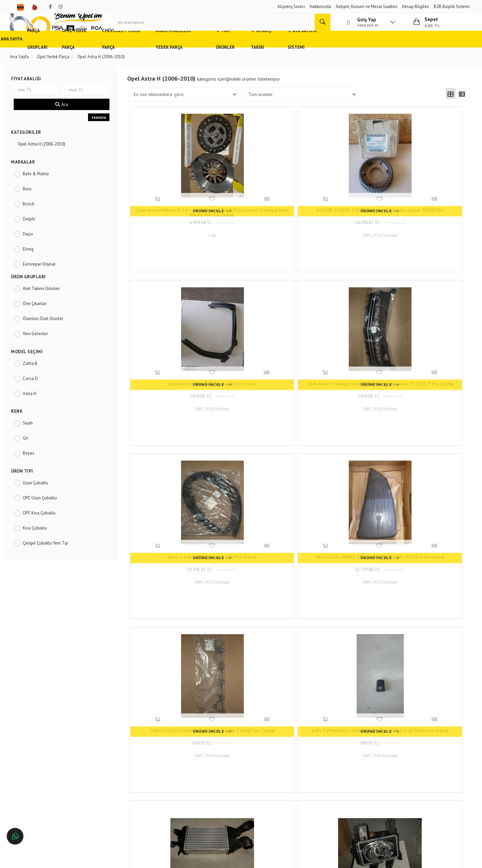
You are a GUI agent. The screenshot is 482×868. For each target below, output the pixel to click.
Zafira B (37, 379)
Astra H (36, 409)
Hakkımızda (320, 7)
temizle (102, 133)
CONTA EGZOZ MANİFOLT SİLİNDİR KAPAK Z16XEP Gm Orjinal (340, 343)
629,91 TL (340, 353)
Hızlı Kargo (111, 747)
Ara (67, 120)
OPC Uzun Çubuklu (47, 514)
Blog (105, 787)
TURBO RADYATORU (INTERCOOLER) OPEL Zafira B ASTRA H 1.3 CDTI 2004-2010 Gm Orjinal (173, 474)
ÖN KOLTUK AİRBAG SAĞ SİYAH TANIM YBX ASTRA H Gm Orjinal (257, 343)
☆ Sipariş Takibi (338, 55)
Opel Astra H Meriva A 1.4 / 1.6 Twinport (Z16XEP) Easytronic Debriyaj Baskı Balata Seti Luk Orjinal (173, 211)
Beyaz (35, 469)
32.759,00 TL (257, 353)
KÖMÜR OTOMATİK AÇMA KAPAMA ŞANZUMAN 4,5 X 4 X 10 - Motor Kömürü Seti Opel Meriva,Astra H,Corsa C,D (423, 474)
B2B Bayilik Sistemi (452, 7)
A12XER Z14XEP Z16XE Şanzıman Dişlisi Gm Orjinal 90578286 (257, 211)
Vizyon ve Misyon (116, 777)
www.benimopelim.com (324, 595)
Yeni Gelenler (42, 350)
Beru (34, 205)
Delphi (36, 235)
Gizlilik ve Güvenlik (118, 767)
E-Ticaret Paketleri (238, 860)
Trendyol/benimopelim (211, 793)
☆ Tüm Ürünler (293, 55)
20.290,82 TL (257, 221)
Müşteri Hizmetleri (117, 757)
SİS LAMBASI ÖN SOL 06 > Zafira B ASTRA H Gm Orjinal (340, 474)
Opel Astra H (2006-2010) (48, 160)
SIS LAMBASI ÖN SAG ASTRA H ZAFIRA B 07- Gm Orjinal (257, 474)
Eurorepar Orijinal (46, 280)
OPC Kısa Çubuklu (46, 529)
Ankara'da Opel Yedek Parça (43, 767)
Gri (32, 454)
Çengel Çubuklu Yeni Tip (52, 559)
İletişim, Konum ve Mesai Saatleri (367, 7)
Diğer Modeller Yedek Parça (234, 55)
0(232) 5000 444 (208, 763)
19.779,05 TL (173, 485)
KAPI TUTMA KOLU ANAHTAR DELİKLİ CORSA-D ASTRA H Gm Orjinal (423, 343)
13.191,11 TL (173, 353)
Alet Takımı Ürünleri (48, 305)
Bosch (35, 220)
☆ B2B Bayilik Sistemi (389, 55)
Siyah (34, 439)
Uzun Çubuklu (42, 499)
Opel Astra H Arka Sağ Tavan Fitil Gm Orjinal (340, 211)
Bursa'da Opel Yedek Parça (42, 777)
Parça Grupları (66, 55)
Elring (35, 265)
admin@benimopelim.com (218, 783)
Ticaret (207, 860)
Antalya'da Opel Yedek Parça (44, 787)
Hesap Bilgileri (416, 7)
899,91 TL (423, 353)
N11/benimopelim (207, 805)
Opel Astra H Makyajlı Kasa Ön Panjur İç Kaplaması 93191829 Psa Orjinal (423, 211)
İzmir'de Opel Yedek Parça (41, 797)
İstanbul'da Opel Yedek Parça (44, 806)
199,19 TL (423, 485)
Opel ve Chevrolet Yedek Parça (46, 747)
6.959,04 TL (173, 221)
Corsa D (37, 394)
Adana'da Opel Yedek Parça (43, 757)
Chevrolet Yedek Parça (167, 55)
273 (358, 528)
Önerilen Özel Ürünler (50, 335)
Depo (35, 250)
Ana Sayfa (28, 55)
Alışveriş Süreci (291, 7)
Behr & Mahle (43, 189)
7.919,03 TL (340, 221)
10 (334, 528)
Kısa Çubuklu (42, 544)
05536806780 (217, 773)
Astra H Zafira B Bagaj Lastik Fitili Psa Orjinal (173, 343)
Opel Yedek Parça (112, 55)
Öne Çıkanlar (41, 320)
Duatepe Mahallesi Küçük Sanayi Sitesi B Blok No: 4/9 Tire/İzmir (221, 750)
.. (345, 528)
